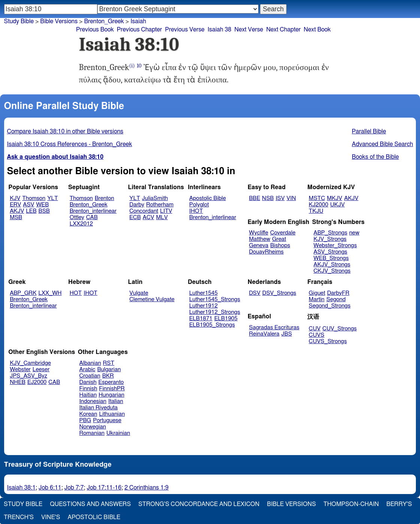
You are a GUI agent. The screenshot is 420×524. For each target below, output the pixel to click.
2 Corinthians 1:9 (146, 488)
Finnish (88, 389)
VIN (291, 198)
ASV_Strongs (330, 252)
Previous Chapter (140, 30)
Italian (116, 401)
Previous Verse (185, 30)
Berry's (399, 504)
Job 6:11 (50, 488)
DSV (255, 293)
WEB (42, 205)
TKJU (316, 211)
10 (139, 66)
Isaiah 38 (220, 30)
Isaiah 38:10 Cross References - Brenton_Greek (70, 144)
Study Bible (19, 21)
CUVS (317, 335)
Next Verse (249, 30)
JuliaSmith (155, 198)
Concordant (144, 211)
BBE (255, 198)
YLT (52, 198)
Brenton (105, 198)
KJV (15, 198)
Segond (336, 299)
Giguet (317, 293)
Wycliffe (259, 233)
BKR (108, 376)
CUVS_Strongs (328, 341)
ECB (135, 217)
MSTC (317, 198)
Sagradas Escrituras (274, 328)
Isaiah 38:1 (22, 488)
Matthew (260, 239)
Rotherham (160, 205)
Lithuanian (112, 414)
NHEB (18, 382)
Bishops (280, 246)
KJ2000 (318, 205)
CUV (315, 329)
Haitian (88, 395)
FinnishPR (112, 389)
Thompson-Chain (351, 504)
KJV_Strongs (330, 239)
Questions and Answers (90, 504)
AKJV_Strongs (332, 265)
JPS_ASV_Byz (28, 376)
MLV (162, 217)
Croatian (90, 376)
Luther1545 (203, 293)
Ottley (77, 217)
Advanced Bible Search (382, 144)
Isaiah (138, 21)
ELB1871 (201, 319)
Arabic (87, 369)
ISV (280, 198)
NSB (268, 198)
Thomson (34, 198)
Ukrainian (118, 433)
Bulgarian (109, 369)
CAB (92, 217)
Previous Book (95, 30)
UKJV (337, 205)
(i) (132, 66)
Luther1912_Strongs (215, 312)
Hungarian (111, 395)
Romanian (92, 433)
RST (109, 363)
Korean (88, 414)
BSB (44, 211)
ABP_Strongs (330, 233)
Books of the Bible (375, 157)
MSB (16, 217)
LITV (166, 211)
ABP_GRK (23, 293)
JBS (287, 334)
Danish (88, 382)
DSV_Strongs (279, 293)
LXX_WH (50, 293)
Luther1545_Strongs (215, 299)
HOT (76, 293)
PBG (85, 420)
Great (279, 239)
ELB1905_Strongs (212, 325)
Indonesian (93, 401)
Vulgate (139, 293)
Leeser (41, 369)
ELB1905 (226, 319)
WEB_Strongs (331, 258)
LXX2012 (81, 224)
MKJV (334, 198)
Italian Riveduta (99, 408)
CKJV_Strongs (332, 271)
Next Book (317, 30)
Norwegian (93, 427)
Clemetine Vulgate (152, 299)
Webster (20, 369)
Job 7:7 (74, 488)
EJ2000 (37, 382)
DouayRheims (267, 252)
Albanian (90, 363)
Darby (137, 205)
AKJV (17, 211)
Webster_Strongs (335, 246)
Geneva (259, 246)
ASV (28, 205)
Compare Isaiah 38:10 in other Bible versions (65, 131)
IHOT (196, 211)
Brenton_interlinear (93, 211)
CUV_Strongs (340, 329)
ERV (15, 205)
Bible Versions (59, 21)
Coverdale (283, 233)
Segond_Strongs (330, 306)
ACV (149, 217)
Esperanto (111, 382)
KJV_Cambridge (30, 363)
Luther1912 (203, 306)
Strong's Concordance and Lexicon (199, 504)
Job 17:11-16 (104, 488)
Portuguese (107, 420)
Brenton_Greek (89, 205)
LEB (31, 211)
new (354, 233)
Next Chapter (283, 30)
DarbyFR (338, 293)
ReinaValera (264, 334)
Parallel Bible (369, 131)
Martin (317, 299)
